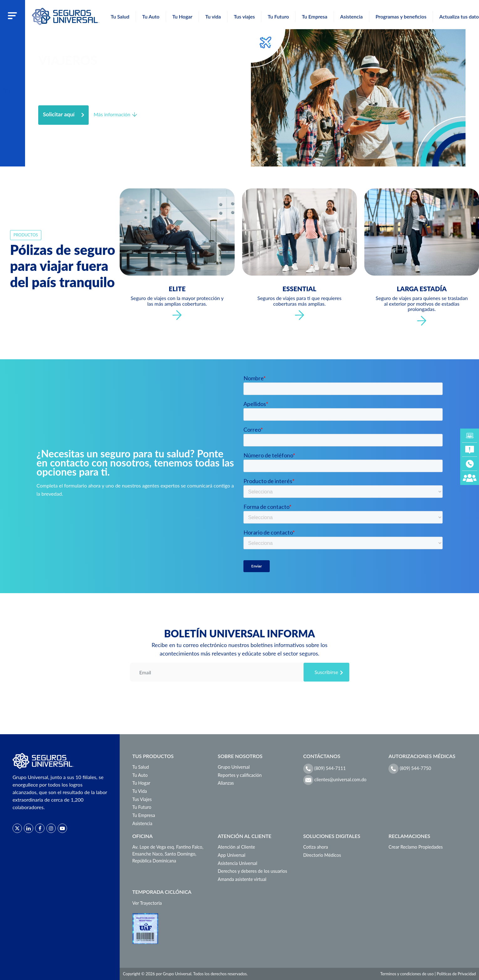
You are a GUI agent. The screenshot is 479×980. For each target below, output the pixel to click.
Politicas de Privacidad (456, 974)
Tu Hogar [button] (182, 16)
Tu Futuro (142, 807)
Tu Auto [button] (151, 16)
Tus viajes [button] (244, 16)
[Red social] (17, 828)
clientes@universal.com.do (335, 780)
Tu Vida (140, 791)
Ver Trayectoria (147, 903)
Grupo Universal (234, 767)
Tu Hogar (141, 783)
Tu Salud (141, 767)
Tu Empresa (144, 815)
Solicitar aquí (59, 114)
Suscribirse (326, 672)
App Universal (232, 855)
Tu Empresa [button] (314, 16)
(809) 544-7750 (410, 769)
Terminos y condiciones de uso (407, 974)
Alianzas (226, 783)
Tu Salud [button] (120, 16)
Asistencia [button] (351, 16)
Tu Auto (140, 775)
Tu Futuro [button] (278, 16)
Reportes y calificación (240, 775)
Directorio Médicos (322, 855)
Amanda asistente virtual (242, 879)
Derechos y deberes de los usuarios (252, 871)
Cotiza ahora (316, 847)
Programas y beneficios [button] (401, 16)
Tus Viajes (142, 799)
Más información (112, 114)
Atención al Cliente (236, 847)
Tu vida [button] (213, 16)
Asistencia (142, 823)
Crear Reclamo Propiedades (416, 847)
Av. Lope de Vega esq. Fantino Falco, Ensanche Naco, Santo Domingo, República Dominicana (168, 854)
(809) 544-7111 (325, 769)
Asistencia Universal (237, 863)
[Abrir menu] (12, 15)
